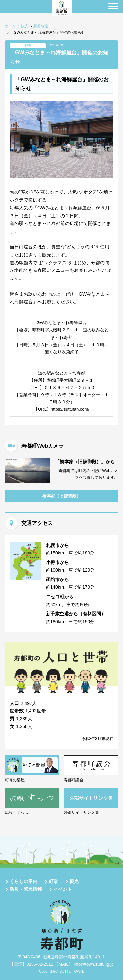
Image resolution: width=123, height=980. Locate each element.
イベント (63, 889)
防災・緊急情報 (26, 889)
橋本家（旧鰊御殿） (61, 496)
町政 (53, 881)
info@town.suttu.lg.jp (94, 964)
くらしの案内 (24, 881)
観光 (25, 26)
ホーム (10, 26)
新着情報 (41, 26)
